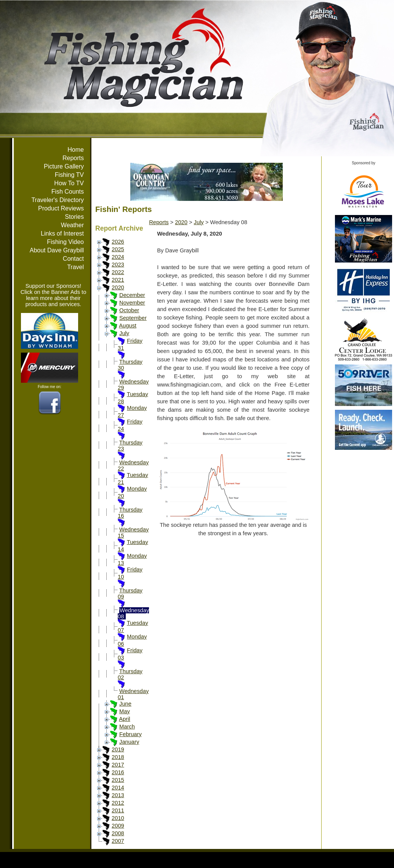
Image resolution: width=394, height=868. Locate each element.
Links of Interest (62, 233)
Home (76, 150)
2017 (118, 765)
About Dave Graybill (57, 250)
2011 (118, 810)
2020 (118, 287)
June (125, 704)
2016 (118, 772)
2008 (118, 833)
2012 (118, 803)
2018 (118, 757)
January (129, 742)
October (129, 310)
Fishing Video (65, 242)
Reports (73, 158)
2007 (118, 841)
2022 (118, 272)
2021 (118, 280)
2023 (118, 265)
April (124, 719)
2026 (118, 242)
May (125, 711)
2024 (118, 257)
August (128, 326)
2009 (118, 826)
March (127, 727)
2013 (118, 795)
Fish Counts (68, 192)
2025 (118, 249)
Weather (72, 225)
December (132, 295)
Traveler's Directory (58, 200)
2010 (118, 818)
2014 (118, 788)
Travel (75, 267)
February (131, 734)
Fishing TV (69, 175)
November (132, 303)
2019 (118, 749)
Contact (73, 259)
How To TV (69, 183)
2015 (118, 780)
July (124, 333)
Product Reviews (61, 208)
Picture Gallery (64, 166)
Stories (74, 217)
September (133, 318)
